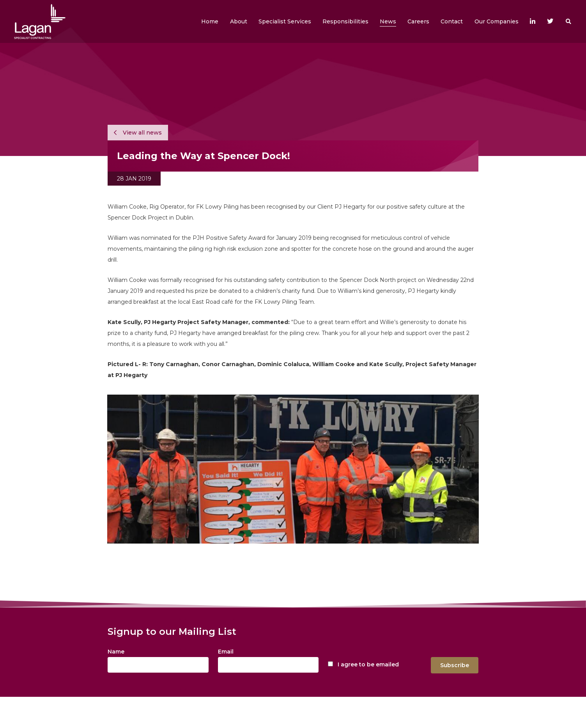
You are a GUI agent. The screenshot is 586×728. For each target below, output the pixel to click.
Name (116, 652)
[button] (239, 21)
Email (226, 652)
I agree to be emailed (368, 664)
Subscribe (455, 665)
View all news (138, 133)
